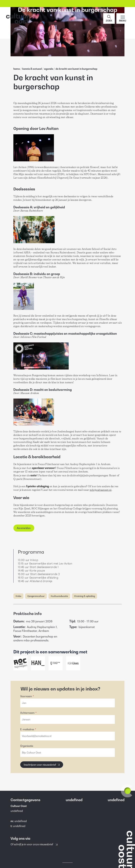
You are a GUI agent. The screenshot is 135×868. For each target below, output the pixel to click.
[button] (109, 18)
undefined (21, 821)
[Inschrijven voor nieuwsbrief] (42, 765)
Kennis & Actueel (32, 69)
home (17, 69)
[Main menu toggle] (123, 18)
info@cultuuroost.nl (101, 490)
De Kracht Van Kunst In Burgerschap (76, 69)
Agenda (49, 69)
